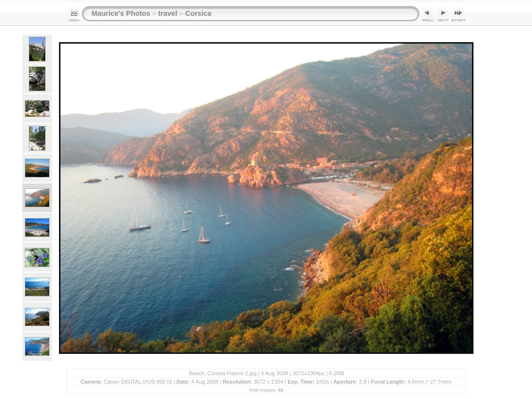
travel (168, 13)
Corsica (198, 13)
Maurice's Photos (121, 13)
